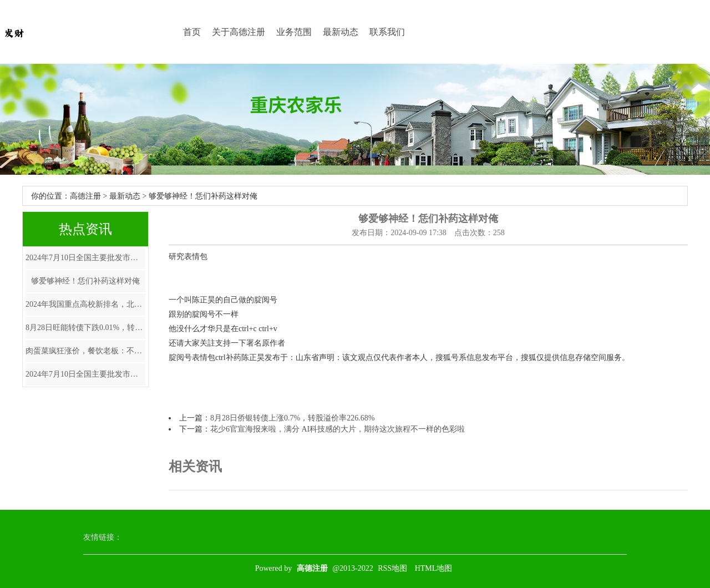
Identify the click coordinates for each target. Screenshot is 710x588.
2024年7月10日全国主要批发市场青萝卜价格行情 (85, 374)
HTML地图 (434, 568)
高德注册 (85, 196)
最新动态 (341, 32)
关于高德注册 (239, 32)
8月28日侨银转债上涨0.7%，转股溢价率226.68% (292, 418)
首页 (192, 32)
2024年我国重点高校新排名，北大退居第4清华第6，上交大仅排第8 (85, 304)
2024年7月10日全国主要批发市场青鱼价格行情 (85, 258)
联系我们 (387, 32)
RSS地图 (392, 568)
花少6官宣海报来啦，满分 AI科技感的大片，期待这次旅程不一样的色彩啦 (338, 429)
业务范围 (294, 32)
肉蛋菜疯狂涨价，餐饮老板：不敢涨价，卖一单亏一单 (85, 351)
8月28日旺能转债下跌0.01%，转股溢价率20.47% (85, 328)
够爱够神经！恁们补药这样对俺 (85, 281)
